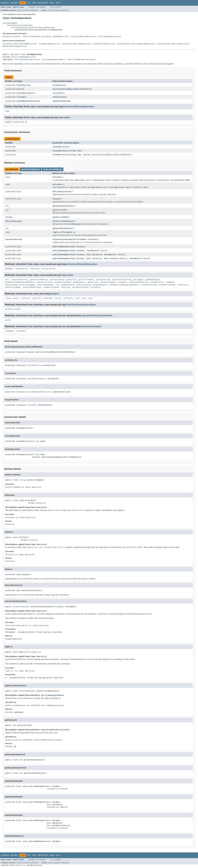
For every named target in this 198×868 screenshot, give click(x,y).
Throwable (67, 232)
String (72, 151)
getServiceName (60, 217)
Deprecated (43, 3)
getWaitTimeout (108, 282)
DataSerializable (11, 36)
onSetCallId (157, 282)
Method (35, 10)
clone (8, 298)
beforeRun (58, 184)
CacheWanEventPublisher (28, 101)
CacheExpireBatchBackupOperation (20, 44)
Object (55, 294)
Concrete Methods (53, 169)
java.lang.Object (10, 23)
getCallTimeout (86, 280)
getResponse (79, 282)
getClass (37, 298)
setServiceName (13, 287)
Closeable (21, 97)
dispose (56, 199)
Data (73, 247)
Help (58, 3)
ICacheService (24, 85)
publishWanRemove (61, 247)
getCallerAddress (39, 280)
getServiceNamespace (63, 221)
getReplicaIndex (63, 282)
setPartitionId (149, 285)
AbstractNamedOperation (23, 57)
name (7, 111)
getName (9, 269)
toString (35, 269)
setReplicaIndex (167, 285)
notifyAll (68, 298)
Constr (26, 10)
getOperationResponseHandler (20, 282)
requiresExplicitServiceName (20, 285)
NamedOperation (61, 36)
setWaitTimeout (51, 287)
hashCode (48, 298)
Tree (34, 3)
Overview (5, 3)
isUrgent (122, 282)
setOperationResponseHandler (124, 285)
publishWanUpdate (61, 251)
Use (29, 3)
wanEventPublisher (62, 101)
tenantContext (60, 97)
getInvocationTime (122, 280)
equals (16, 298)
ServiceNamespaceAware (110, 36)
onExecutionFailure (139, 282)
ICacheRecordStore (26, 93)
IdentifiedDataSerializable (37, 36)
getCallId (71, 280)
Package (14, 3)
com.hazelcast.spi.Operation (19, 25)
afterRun (57, 177)
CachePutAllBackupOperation (76, 44)
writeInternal (48, 269)
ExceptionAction (14, 239)
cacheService (59, 85)
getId (8, 320)
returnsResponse (45, 285)
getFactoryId (59, 210)
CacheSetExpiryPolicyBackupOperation (136, 44)
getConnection (103, 280)
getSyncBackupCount (62, 228)
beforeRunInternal (62, 192)
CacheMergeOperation (49, 44)
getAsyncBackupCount (63, 206)
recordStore (59, 93)
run (57, 285)
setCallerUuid (84, 285)
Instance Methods (30, 169)
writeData (96, 287)
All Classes (56, 7)
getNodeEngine (153, 280)
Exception (41, 503)
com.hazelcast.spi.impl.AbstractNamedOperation (33, 27)
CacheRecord (93, 251)
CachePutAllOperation (104, 44)
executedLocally (20, 280)
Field (19, 10)
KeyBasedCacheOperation (15, 46)
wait (78, 298)
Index (52, 3)
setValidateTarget (32, 287)
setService (183, 285)
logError (57, 232)
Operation (64, 117)
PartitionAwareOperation (83, 36)
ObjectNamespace (14, 221)
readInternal (22, 269)
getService (93, 282)
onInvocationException (64, 239)
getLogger (138, 280)
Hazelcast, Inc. (21, 865)
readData (170, 282)
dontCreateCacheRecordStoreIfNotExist (72, 89)
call (7, 280)
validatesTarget (80, 287)
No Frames (41, 7)
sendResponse (68, 285)
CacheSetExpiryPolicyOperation (173, 44)
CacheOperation (60, 147)
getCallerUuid (57, 280)
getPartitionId (45, 282)
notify (58, 298)
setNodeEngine (100, 285)
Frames (32, 7)
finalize (26, 298)
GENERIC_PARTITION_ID (16, 122)
